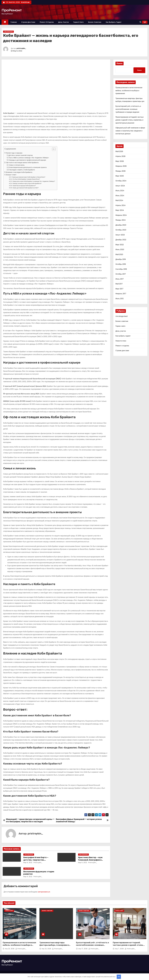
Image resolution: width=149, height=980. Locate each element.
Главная (14, 22)
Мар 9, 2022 (28, 863)
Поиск (120, 63)
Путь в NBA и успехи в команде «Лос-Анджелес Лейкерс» (29, 158)
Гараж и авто (78, 22)
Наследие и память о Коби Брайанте (22, 170)
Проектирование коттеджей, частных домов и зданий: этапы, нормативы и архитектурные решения (130, 120)
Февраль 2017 (121, 294)
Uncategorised (8, 32)
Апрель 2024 (120, 205)
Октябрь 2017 (121, 274)
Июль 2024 (120, 191)
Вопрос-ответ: (11, 175)
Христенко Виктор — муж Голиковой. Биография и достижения (90, 860)
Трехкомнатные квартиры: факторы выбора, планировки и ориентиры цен (54, 945)
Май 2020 (119, 254)
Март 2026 (120, 161)
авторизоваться (44, 892)
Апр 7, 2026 (120, 949)
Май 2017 (119, 284)
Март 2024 (120, 210)
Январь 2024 (121, 220)
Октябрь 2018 (121, 264)
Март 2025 (120, 176)
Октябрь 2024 (121, 181)
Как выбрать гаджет (114, 22)
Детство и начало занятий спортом (21, 155)
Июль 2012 (120, 299)
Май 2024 (119, 200)
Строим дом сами (28, 22)
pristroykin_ (21, 48)
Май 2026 (119, 151)
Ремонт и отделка (47, 22)
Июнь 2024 (120, 196)
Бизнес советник (95, 22)
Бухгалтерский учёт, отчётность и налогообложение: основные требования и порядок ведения (128, 109)
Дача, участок (63, 22)
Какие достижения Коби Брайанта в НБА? (26, 188)
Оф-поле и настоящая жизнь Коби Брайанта (22, 162)
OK (119, 977)
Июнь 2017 (120, 279)
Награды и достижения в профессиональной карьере (27, 160)
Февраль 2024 (121, 215)
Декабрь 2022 (121, 240)
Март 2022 (120, 245)
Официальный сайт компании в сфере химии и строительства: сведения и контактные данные (130, 131)
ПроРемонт (12, 10)
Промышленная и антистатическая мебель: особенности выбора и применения (129, 91)
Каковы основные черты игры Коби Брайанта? (27, 183)
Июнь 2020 (120, 249)
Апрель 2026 (120, 156)
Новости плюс (121, 341)
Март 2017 (119, 289)
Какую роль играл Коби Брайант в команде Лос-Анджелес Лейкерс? (34, 181)
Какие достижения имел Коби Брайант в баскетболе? (29, 177)
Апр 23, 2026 (10, 949)
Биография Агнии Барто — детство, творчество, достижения (36, 860)
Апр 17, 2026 (83, 949)
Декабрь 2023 (121, 225)
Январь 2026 (120, 171)
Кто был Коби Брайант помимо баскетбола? (26, 179)
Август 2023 (120, 235)
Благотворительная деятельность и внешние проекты (28, 167)
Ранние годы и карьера (14, 153)
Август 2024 (120, 186)
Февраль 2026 (121, 166)
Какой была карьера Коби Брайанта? (24, 186)
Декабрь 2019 (121, 259)
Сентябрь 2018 (121, 269)
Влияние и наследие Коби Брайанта (19, 172)
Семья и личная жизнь (17, 165)
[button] (140, 22)
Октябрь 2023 (121, 230)
